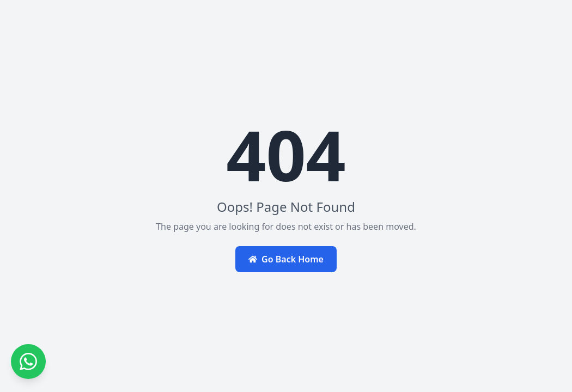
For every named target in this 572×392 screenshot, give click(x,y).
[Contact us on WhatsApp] (28, 362)
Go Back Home (286, 259)
